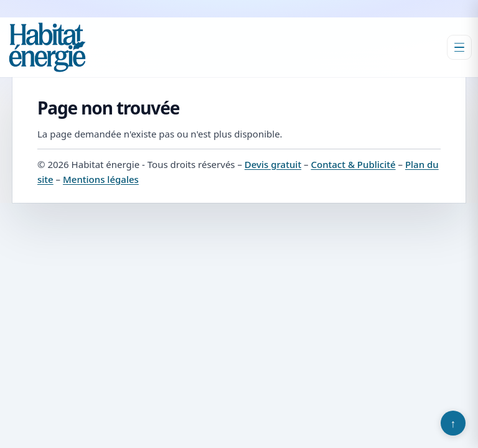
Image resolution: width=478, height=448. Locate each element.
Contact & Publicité (353, 164)
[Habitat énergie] (47, 47)
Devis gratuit (273, 164)
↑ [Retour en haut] (453, 423)
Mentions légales (101, 179)
